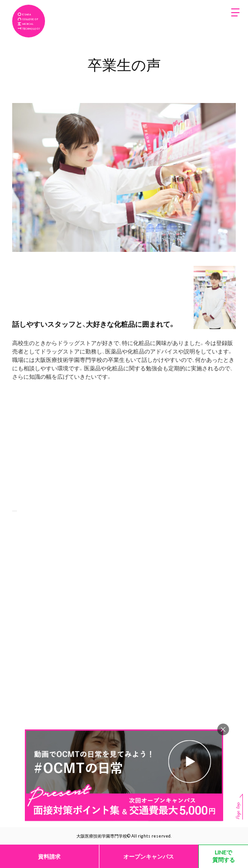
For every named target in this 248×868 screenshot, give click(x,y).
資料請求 (49, 856)
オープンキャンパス (149, 856)
